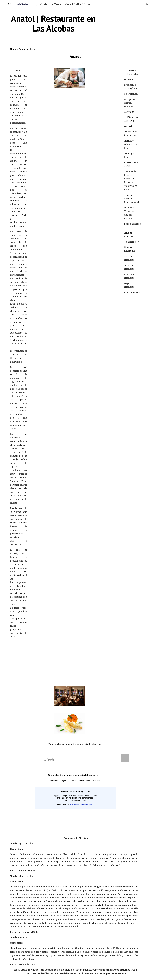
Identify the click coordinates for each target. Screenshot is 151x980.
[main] (53, 23)
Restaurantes (26, 49)
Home (13, 49)
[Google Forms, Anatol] (75, 791)
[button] (147, 4)
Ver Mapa (129, 112)
